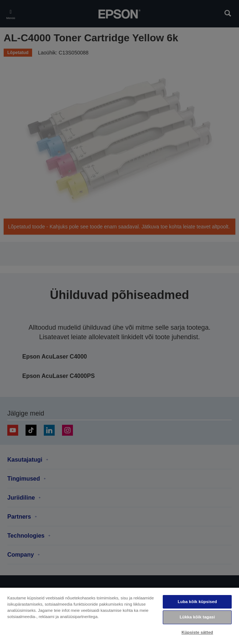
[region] (119, 615)
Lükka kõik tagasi (197, 617)
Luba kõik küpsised (197, 602)
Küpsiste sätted (197, 632)
